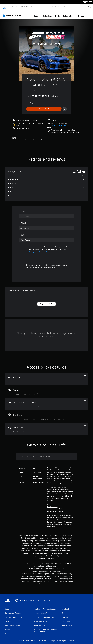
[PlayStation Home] (4, 7)
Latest (37, 14)
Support (60, 7)
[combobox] (46, 214)
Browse (81, 14)
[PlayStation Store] (13, 13)
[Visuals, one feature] (46, 377)
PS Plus (29, 7)
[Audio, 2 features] (46, 389)
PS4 (22, 7)
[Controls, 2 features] (46, 414)
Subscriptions (69, 14)
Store (53, 7)
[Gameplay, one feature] (46, 427)
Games (10, 7)
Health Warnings (53, 505)
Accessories (38, 7)
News (47, 7)
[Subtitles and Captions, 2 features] (46, 402)
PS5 (16, 7)
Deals (57, 14)
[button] (59, 123)
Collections (47, 14)
